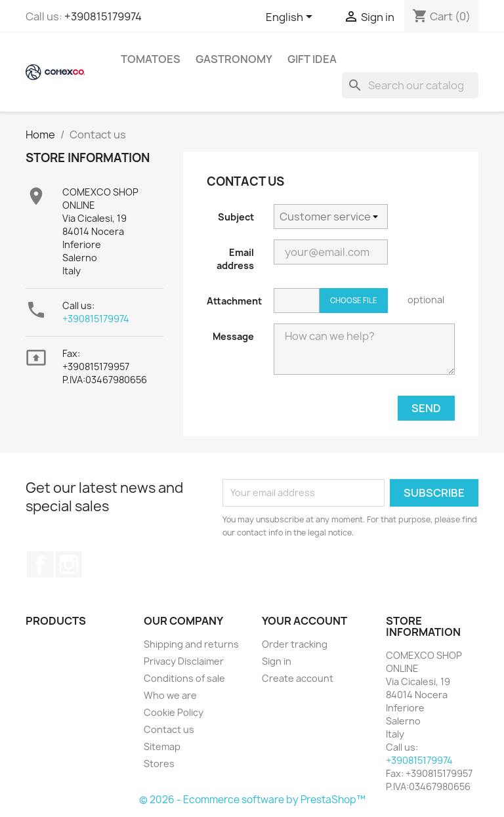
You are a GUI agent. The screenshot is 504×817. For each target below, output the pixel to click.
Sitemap (162, 746)
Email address (235, 259)
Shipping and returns (191, 644)
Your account (304, 621)
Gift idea (312, 59)
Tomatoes (151, 59)
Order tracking (295, 644)
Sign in (277, 661)
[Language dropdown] (291, 18)
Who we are (170, 695)
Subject (236, 217)
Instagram (69, 564)
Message (233, 336)
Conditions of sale (184, 678)
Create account (298, 678)
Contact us (169, 729)
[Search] (410, 85)
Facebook (40, 564)
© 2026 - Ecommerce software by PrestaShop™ (252, 800)
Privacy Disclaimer (184, 661)
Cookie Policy (174, 712)
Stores (159, 764)
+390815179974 (103, 16)
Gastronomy (234, 59)
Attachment (234, 301)
